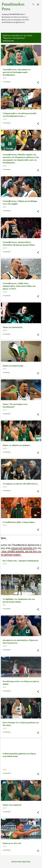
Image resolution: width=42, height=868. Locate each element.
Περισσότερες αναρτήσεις (21, 862)
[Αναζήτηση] (33, 4)
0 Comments (7, 82)
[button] (38, 83)
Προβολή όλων (8, 41)
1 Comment (6, 373)
